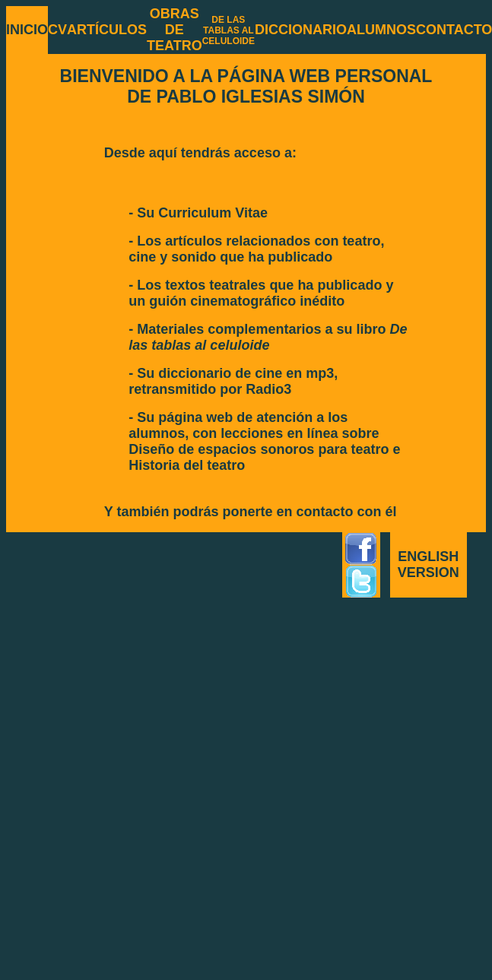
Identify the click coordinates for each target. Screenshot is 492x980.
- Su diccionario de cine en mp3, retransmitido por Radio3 (233, 381)
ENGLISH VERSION (429, 565)
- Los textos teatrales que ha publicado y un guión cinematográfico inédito (261, 293)
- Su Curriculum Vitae (198, 213)
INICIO (27, 30)
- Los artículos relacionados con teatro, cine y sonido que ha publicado (256, 249)
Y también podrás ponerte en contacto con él (251, 512)
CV (57, 30)
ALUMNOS (381, 30)
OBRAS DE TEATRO (175, 30)
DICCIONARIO (301, 30)
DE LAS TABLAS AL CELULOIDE (229, 30)
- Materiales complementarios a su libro (268, 337)
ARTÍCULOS (107, 30)
